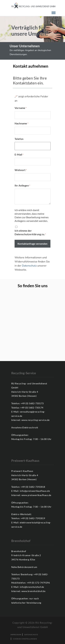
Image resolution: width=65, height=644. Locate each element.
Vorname (21, 108)
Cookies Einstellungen (25, 639)
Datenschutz (29, 266)
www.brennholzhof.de (33, 591)
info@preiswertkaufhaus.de (35, 491)
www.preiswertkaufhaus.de (36, 495)
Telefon (19, 139)
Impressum (16, 635)
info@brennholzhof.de (32, 587)
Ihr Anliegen (22, 186)
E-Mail (19, 155)
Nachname (21, 124)
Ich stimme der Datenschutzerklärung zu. (30, 233)
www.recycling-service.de (36, 420)
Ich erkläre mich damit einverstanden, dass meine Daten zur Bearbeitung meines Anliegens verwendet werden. (32, 215)
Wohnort (21, 170)
